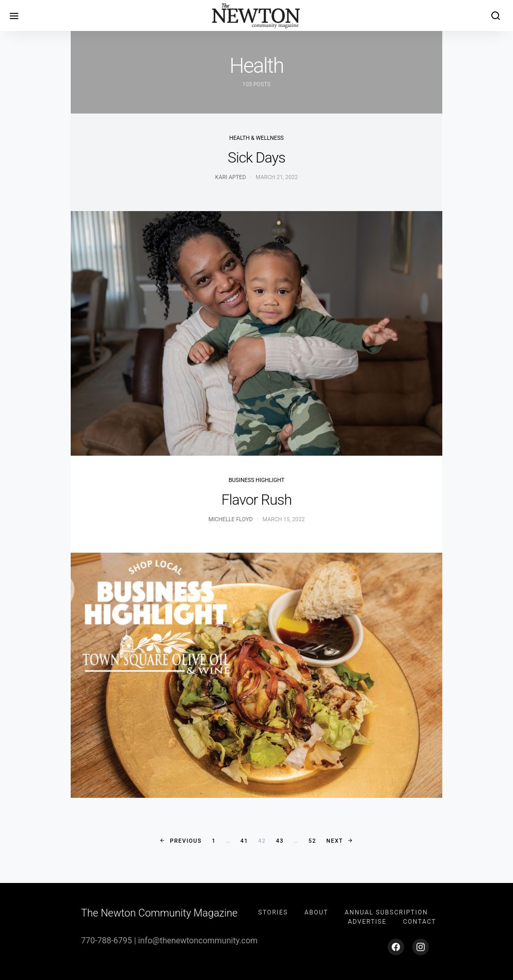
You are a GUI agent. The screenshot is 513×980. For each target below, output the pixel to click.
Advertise (367, 922)
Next (335, 841)
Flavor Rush (256, 500)
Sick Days (256, 158)
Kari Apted (231, 177)
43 (280, 841)
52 (312, 841)
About (316, 912)
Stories (273, 912)
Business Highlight (256, 480)
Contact (420, 922)
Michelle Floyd (231, 519)
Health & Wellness (256, 138)
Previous (186, 841)
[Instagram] (421, 947)
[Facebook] (396, 947)
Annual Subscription (386, 912)
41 (244, 841)
